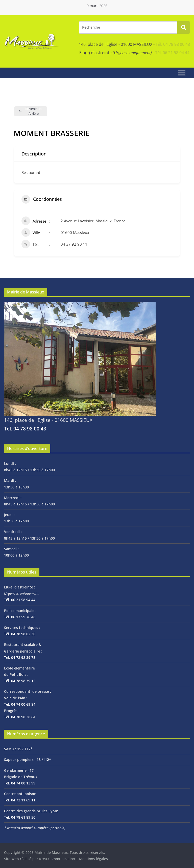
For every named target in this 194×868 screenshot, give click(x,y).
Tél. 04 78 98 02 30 (20, 634)
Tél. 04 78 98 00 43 (173, 44)
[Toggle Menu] (182, 73)
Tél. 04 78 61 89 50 (20, 817)
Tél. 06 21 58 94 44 (172, 53)
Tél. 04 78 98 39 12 (20, 681)
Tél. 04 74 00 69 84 (20, 704)
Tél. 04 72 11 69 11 (20, 800)
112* (29, 749)
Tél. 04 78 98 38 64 (20, 717)
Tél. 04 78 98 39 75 (20, 657)
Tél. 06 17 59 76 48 (20, 617)
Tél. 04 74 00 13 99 (20, 783)
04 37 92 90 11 (74, 244)
